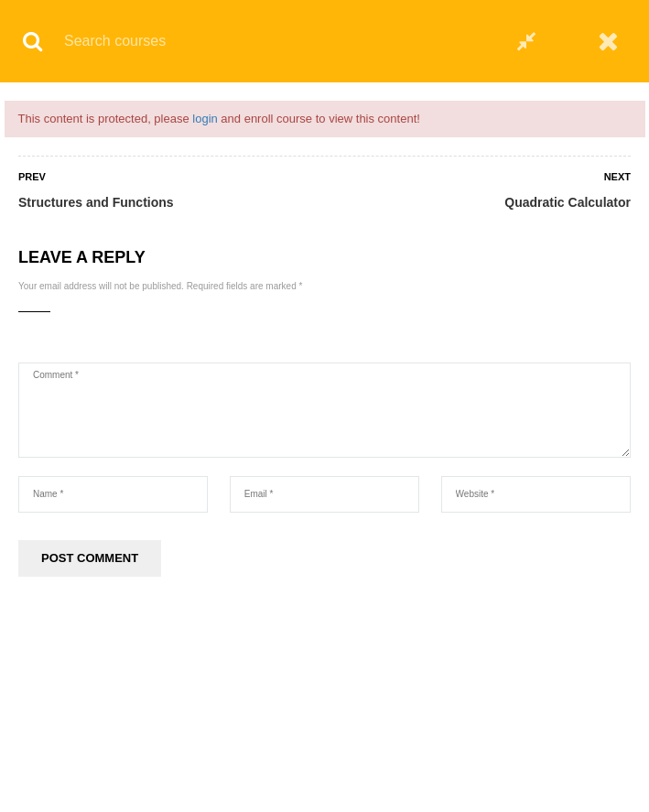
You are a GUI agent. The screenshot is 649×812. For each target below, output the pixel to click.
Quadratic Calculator (568, 202)
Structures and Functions (96, 202)
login (205, 119)
